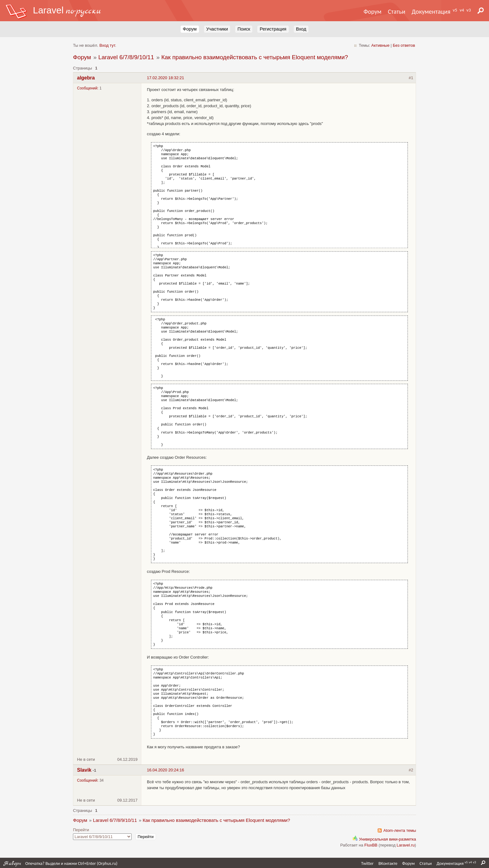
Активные (380, 45)
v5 (455, 10)
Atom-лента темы (400, 830)
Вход (301, 29)
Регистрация (273, 29)
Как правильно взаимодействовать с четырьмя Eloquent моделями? (255, 57)
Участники (217, 29)
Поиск (244, 29)
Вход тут (107, 45)
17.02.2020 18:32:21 (165, 78)
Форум (373, 12)
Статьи (397, 12)
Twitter (367, 863)
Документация (431, 12)
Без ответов (404, 45)
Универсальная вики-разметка (384, 839)
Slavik (84, 770)
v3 (469, 10)
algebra (86, 78)
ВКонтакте (388, 863)
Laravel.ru (406, 845)
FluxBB (371, 845)
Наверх (12, 863)
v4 (462, 10)
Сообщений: (88, 88)
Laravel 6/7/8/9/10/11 (126, 57)
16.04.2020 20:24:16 (165, 770)
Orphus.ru (107, 863)
